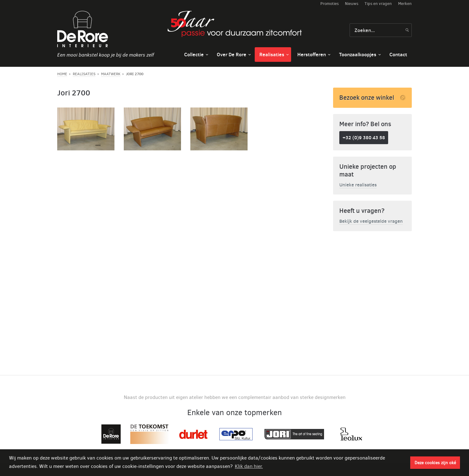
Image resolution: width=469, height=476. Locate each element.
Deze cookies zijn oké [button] (435, 463)
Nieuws (352, 3)
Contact (398, 54)
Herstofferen (312, 54)
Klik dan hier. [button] (249, 466)
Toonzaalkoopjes (358, 54)
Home (62, 74)
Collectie (194, 54)
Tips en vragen (378, 3)
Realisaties (272, 54)
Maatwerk (111, 74)
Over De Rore (232, 54)
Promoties (330, 3)
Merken (405, 3)
